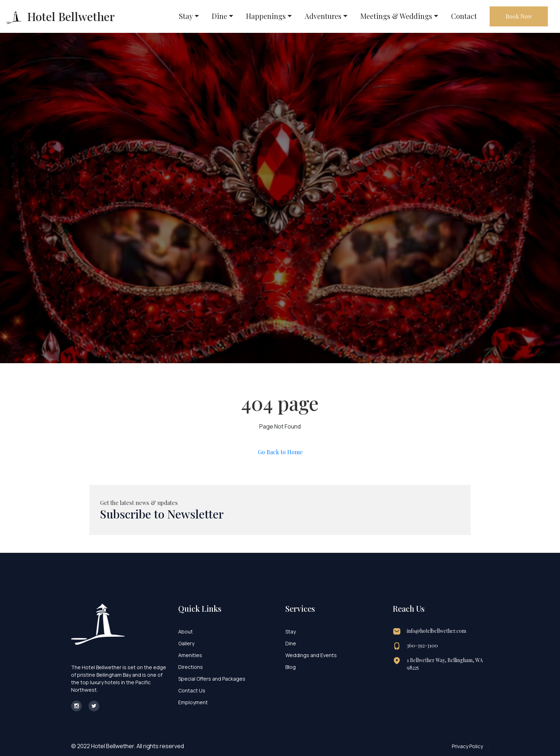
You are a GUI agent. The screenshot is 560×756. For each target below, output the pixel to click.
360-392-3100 (422, 645)
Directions (191, 667)
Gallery (186, 643)
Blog (291, 667)
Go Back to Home (280, 452)
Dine (291, 643)
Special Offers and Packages (212, 679)
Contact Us (192, 690)
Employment (193, 702)
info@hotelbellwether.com (436, 631)
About (186, 632)
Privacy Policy (467, 746)
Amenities (190, 655)
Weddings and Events (311, 655)
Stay (291, 632)
